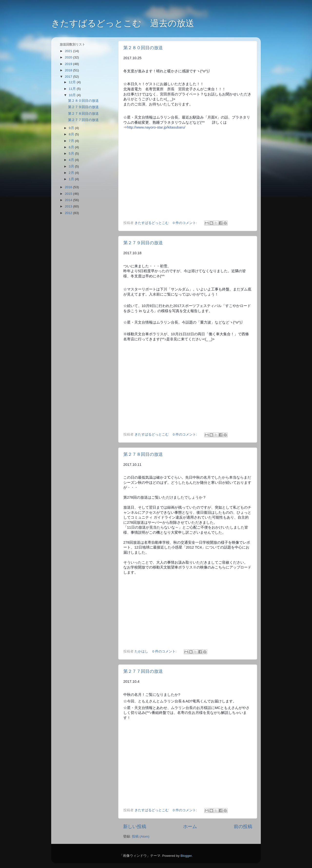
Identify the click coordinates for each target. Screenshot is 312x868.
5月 (72, 154)
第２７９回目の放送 (143, 243)
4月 (72, 160)
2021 (69, 51)
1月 (72, 179)
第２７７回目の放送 (143, 671)
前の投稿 (243, 826)
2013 (69, 206)
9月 (72, 128)
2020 (69, 57)
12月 (73, 82)
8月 (72, 134)
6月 (72, 147)
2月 (72, 173)
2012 (69, 213)
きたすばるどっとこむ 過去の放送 (123, 23)
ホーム (190, 826)
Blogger (186, 856)
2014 (69, 200)
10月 (73, 95)
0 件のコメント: (185, 223)
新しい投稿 (135, 826)
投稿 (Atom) (141, 836)
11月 (73, 89)
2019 (69, 64)
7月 (72, 141)
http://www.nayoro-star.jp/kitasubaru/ (156, 127)
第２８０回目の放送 (143, 48)
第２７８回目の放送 (143, 454)
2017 (69, 77)
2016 (69, 187)
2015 (69, 194)
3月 (72, 166)
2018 (69, 70)
